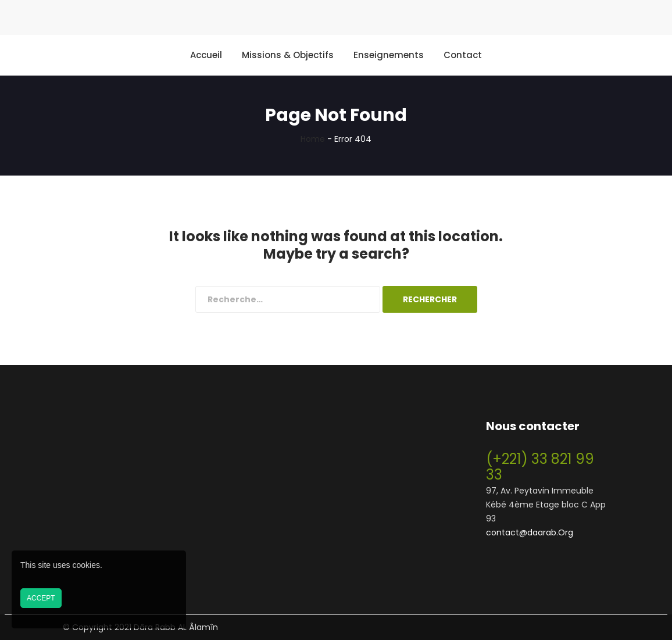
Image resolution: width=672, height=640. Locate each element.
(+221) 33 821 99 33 (540, 467)
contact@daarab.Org (530, 532)
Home (313, 139)
